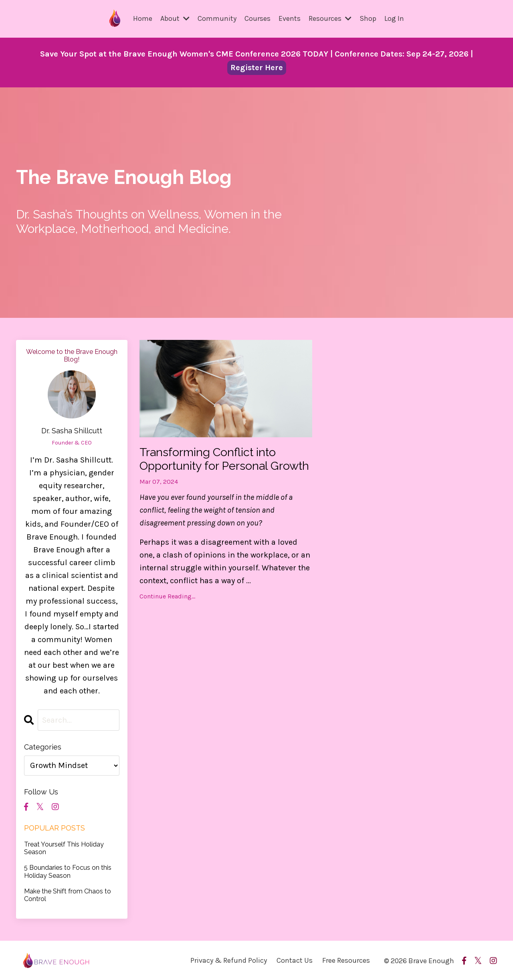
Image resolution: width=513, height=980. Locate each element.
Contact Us (295, 960)
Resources (330, 18)
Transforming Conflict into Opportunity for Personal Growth (210, 466)
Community (217, 18)
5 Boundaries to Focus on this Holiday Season (68, 871)
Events (290, 18)
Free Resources (346, 960)
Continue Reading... (167, 611)
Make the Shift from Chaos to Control (68, 895)
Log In (394, 18)
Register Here (257, 67)
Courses (258, 18)
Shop (368, 18)
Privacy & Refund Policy (229, 960)
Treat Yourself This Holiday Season (64, 848)
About (175, 18)
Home (143, 18)
